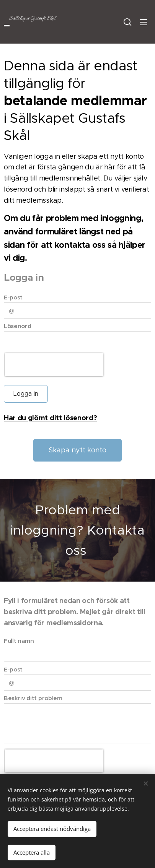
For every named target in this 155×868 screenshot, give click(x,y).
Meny (144, 22)
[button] (127, 22)
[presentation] (54, 365)
